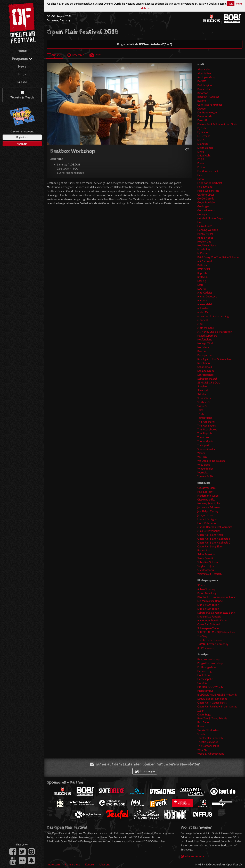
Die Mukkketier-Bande (210, 601)
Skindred (202, 394)
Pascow (202, 351)
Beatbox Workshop (208, 659)
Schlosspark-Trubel (208, 628)
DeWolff (202, 120)
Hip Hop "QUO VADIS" (210, 687)
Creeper (202, 109)
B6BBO (202, 81)
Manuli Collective (207, 297)
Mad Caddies (205, 293)
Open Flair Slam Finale (210, 535)
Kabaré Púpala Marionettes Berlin (216, 613)
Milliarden (203, 308)
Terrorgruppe (205, 418)
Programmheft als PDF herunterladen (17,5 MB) (145, 44)
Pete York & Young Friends (212, 718)
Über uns (105, 865)
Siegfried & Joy (206, 566)
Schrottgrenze (205, 375)
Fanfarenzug (204, 671)
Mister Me (203, 312)
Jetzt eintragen (145, 771)
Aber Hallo (203, 69)
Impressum (53, 865)
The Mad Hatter (206, 422)
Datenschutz (72, 865)
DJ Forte (202, 128)
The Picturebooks (207, 429)
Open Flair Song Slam (210, 546)
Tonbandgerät (205, 441)
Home (22, 51)
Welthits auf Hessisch (210, 574)
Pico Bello (203, 722)
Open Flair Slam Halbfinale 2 (214, 543)
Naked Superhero (207, 336)
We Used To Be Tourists (211, 461)
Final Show (204, 675)
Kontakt (90, 865)
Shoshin (202, 386)
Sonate (201, 734)
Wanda (201, 453)
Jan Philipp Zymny (208, 511)
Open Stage (204, 715)
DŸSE (201, 159)
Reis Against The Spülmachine (215, 359)
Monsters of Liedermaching (213, 316)
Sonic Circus (204, 398)
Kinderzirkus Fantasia (209, 617)
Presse (22, 82)
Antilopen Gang (206, 77)
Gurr (200, 222)
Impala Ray (204, 249)
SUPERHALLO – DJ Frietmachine (216, 632)
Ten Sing (202, 636)
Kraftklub (202, 277)
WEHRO (202, 457)
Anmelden (22, 144)
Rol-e (201, 726)
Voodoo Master (206, 449)
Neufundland (205, 340)
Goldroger (203, 206)
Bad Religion (205, 85)
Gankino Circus (206, 195)
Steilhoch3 (203, 402)
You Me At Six (205, 476)
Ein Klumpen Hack (208, 171)
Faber (201, 175)
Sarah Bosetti (205, 558)
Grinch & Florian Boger (210, 218)
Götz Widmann (206, 210)
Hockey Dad (204, 242)
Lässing (202, 281)
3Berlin (201, 585)
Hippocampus (205, 691)
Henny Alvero (205, 234)
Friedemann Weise (208, 496)
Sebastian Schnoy (208, 562)
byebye (202, 101)
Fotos (95, 55)
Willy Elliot (203, 465)
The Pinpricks (205, 433)
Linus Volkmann (207, 523)
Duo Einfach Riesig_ (209, 609)
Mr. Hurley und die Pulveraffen (215, 332)
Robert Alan (204, 550)
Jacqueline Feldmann (209, 507)
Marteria (202, 300)
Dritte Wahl (204, 156)
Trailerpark (203, 445)
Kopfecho (203, 273)
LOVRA (202, 289)
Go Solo (202, 683)
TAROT (202, 414)
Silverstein (203, 390)
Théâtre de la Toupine (210, 640)
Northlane (203, 347)
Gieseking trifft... (206, 500)
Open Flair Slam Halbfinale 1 (214, 539)
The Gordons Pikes (208, 746)
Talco (200, 410)
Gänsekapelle (205, 679)
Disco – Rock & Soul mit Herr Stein (217, 124)
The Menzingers (207, 426)
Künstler (54, 55)
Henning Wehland (208, 230)
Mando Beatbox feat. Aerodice (215, 527)
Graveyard (203, 214)
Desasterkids (205, 116)
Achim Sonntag (206, 589)
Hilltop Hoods (205, 238)
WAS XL (202, 750)
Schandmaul (205, 367)
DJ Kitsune (203, 132)
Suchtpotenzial (206, 570)
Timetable (76, 55)
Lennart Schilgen (207, 519)
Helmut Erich (205, 226)
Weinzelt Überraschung (211, 754)
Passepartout (205, 355)
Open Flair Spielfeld (209, 624)
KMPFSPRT (204, 269)
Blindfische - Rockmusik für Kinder (217, 597)
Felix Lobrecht (205, 492)
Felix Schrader (205, 187)
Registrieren (22, 137)
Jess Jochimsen (206, 515)
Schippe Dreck (206, 371)
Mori (200, 324)
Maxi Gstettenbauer (209, 531)
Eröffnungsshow (207, 667)
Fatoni (201, 179)
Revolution (204, 363)
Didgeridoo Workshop (210, 663)
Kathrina (202, 265)
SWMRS (202, 406)
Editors (201, 167)
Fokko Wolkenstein (208, 191)
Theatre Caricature (208, 742)
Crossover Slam (206, 488)
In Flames (203, 253)
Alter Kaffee (204, 73)
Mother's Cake (206, 328)
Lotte (200, 285)
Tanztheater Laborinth (210, 738)
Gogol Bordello (206, 202)
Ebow (201, 163)
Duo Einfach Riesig (208, 605)
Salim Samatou (206, 554)
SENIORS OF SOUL (209, 383)
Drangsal (203, 144)
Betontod (203, 93)
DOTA (201, 140)
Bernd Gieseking (207, 593)
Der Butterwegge (207, 112)
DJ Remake (204, 136)
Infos (22, 74)
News (22, 67)
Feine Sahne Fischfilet (210, 183)
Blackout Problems (208, 97)
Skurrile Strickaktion (208, 730)
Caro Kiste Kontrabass (210, 105)
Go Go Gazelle (206, 199)
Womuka (202, 473)
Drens (201, 152)
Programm (22, 59)
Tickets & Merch (22, 95)
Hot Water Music (207, 245)
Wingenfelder (205, 469)
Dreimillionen (205, 148)
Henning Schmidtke (209, 503)
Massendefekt (205, 304)
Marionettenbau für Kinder (212, 620)
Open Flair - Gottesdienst (212, 703)
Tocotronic (203, 437)
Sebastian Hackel (207, 379)
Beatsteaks (204, 89)
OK (231, 4)
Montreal (203, 320)
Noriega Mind (205, 343)
